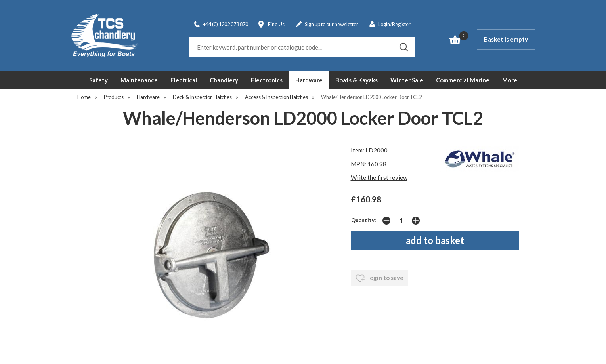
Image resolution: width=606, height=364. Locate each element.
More (510, 80)
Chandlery (224, 80)
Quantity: (364, 220)
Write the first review (379, 177)
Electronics (267, 80)
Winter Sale (407, 80)
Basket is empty (506, 39)
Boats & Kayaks (357, 80)
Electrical (184, 80)
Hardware (309, 80)
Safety (98, 80)
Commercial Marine (463, 80)
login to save (379, 278)
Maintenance (139, 80)
